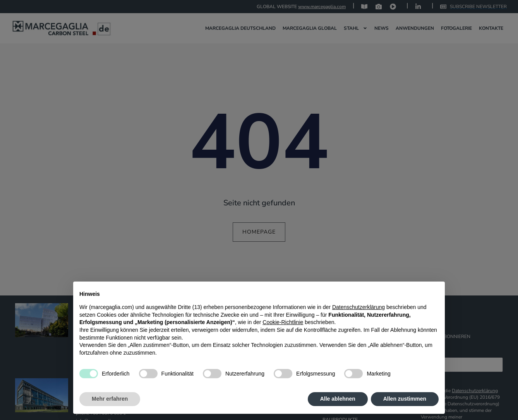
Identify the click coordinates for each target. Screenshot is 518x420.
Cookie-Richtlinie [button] (283, 322)
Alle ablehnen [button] (338, 399)
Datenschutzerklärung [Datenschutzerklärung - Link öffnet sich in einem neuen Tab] (358, 307)
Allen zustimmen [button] (405, 399)
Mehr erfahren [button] (110, 399)
